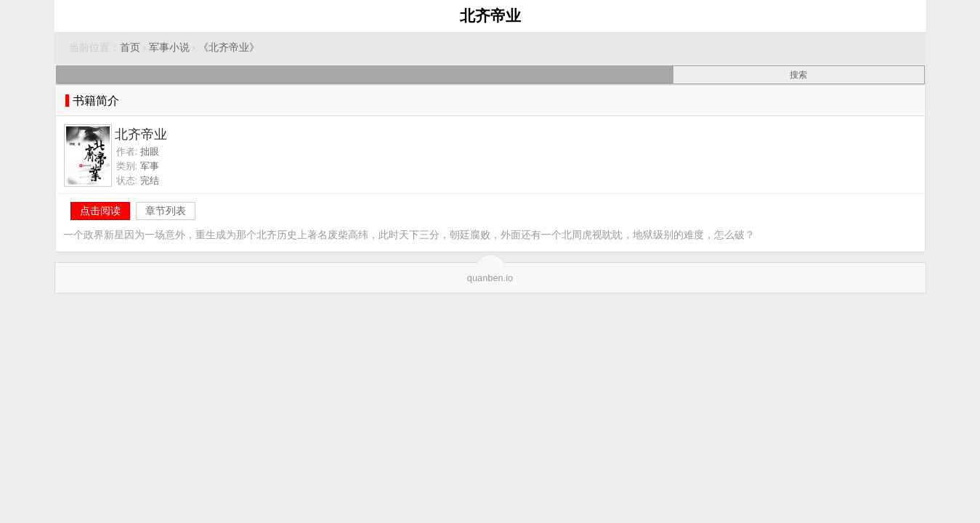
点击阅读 (100, 211)
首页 (130, 48)
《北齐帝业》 (229, 48)
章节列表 (166, 211)
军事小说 (169, 48)
